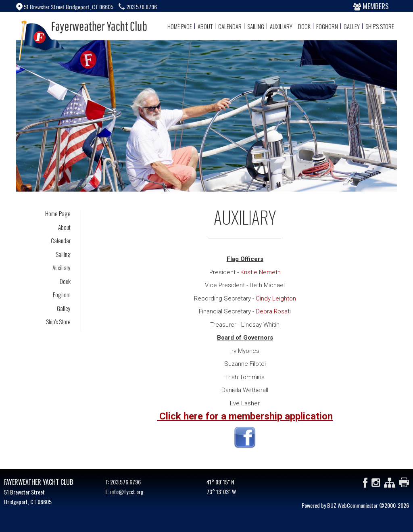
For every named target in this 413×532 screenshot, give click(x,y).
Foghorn (327, 26)
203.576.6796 (125, 482)
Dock (304, 26)
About (205, 26)
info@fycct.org (127, 491)
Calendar (230, 26)
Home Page (180, 26)
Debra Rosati (273, 311)
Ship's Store (380, 26)
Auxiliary (281, 26)
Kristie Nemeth (261, 272)
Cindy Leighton (276, 298)
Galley (352, 26)
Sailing (256, 26)
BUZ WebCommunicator (353, 505)
